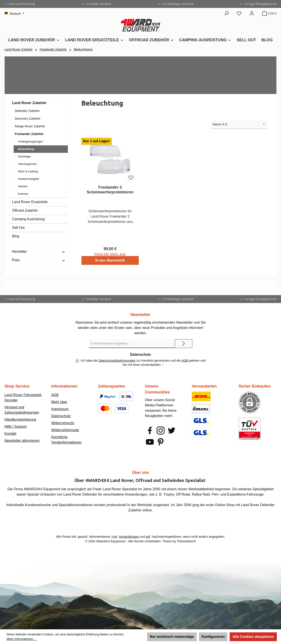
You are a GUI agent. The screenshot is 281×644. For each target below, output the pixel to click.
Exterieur (23, 194)
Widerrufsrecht (63, 423)
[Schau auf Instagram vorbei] (161, 430)
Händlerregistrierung (20, 419)
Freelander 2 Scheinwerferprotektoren (110, 190)
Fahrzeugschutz (27, 164)
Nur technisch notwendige (172, 637)
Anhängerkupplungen (31, 142)
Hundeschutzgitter (29, 179)
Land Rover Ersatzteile (30, 202)
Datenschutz (61, 416)
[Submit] (184, 344)
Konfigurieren (213, 637)
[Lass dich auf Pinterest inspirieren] (161, 442)
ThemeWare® (186, 541)
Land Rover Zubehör (29, 103)
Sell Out (18, 228)
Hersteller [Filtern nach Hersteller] (39, 252)
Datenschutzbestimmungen (117, 361)
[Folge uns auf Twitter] (172, 430)
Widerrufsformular (65, 430)
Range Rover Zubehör (30, 126)
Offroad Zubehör (25, 210)
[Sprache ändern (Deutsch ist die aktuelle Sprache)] (14, 14)
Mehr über (59, 402)
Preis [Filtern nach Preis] (39, 260)
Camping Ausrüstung (28, 219)
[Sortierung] (239, 125)
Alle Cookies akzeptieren (253, 637)
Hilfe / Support (15, 427)
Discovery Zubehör (28, 119)
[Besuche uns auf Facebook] (150, 430)
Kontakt (10, 434)
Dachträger (24, 157)
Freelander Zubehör (29, 134)
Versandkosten (129, 537)
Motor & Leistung (28, 171)
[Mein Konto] (252, 13)
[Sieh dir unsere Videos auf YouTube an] (150, 442)
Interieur (23, 186)
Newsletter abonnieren (22, 441)
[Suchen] (226, 13)
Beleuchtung (26, 149)
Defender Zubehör (27, 111)
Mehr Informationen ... (22, 639)
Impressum (60, 409)
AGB (185, 361)
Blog (16, 236)
